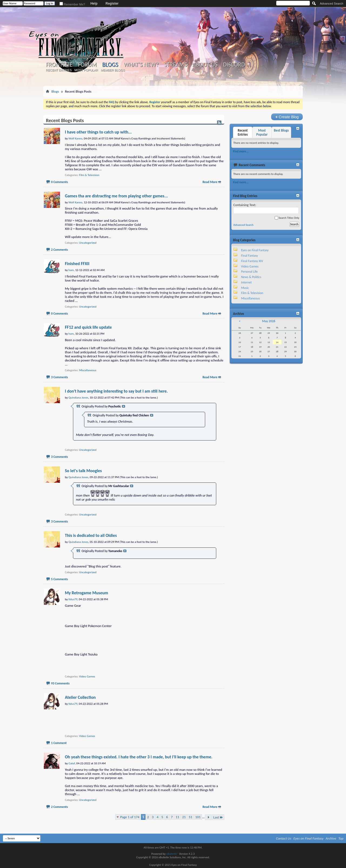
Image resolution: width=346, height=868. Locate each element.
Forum (87, 65)
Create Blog (287, 117)
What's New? (141, 65)
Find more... (241, 151)
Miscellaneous (88, 370)
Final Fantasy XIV (252, 261)
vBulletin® (172, 854)
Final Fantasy (249, 256)
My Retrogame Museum (86, 593)
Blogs (110, 65)
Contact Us (284, 838)
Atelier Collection (80, 697)
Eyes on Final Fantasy (255, 250)
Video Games (87, 676)
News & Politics (251, 277)
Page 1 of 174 (130, 817)
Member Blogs (113, 70)
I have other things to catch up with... (98, 132)
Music (245, 288)
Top (341, 838)
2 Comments (59, 250)
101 (198, 817)
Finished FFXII (77, 264)
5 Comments (59, 579)
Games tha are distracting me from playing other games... (116, 196)
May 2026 (269, 321)
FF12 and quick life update (88, 327)
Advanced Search (332, 4)
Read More (210, 182)
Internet (247, 282)
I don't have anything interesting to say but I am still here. (116, 391)
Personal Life (249, 272)
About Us (205, 65)
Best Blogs (281, 130)
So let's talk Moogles (83, 471)
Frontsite (59, 65)
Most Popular (86, 70)
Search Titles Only (287, 218)
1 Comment (59, 743)
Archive (331, 838)
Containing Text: (266, 208)
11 (177, 817)
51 (190, 817)
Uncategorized (88, 243)
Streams (176, 65)
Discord (234, 65)
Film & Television (89, 175)
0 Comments (59, 182)
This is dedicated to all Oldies (91, 535)
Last (218, 817)
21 (184, 817)
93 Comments (60, 683)
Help (94, 4)
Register (112, 4)
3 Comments (59, 377)
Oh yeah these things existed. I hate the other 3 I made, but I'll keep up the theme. (139, 757)
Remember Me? (72, 4)
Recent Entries (59, 70)
